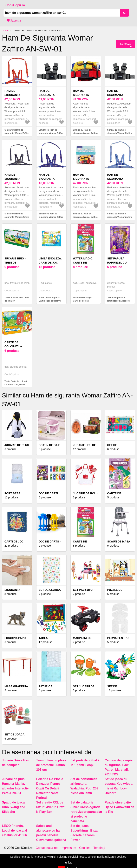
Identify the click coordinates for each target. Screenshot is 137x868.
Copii (5, 31)
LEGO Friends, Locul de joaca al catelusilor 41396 (14, 830)
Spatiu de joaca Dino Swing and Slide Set (14, 807)
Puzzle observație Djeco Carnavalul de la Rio (120, 807)
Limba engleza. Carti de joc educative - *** (50, 263)
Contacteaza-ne (47, 848)
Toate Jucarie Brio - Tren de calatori (17, 299)
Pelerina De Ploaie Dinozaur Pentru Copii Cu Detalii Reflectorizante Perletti (50, 788)
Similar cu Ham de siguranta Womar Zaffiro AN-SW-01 (17, 133)
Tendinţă (99, 848)
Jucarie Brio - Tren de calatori (15, 263)
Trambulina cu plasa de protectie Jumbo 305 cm (51, 765)
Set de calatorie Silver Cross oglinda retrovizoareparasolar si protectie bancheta (86, 812)
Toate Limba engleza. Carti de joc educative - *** (50, 301)
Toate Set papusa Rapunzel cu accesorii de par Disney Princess (119, 301)
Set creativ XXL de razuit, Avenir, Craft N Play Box (50, 807)
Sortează (126, 44)
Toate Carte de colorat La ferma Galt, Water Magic (16, 384)
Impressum (68, 848)
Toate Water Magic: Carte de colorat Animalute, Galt (83, 301)
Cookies (85, 848)
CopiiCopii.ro (15, 5)
